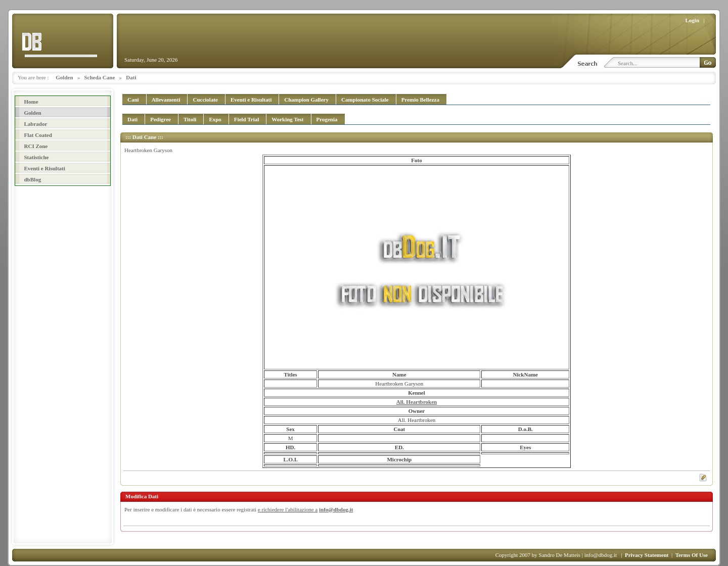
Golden (64, 77)
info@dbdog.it (336, 509)
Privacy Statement (647, 555)
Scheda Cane (100, 77)
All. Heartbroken (417, 402)
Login (693, 20)
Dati (131, 77)
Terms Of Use (692, 555)
